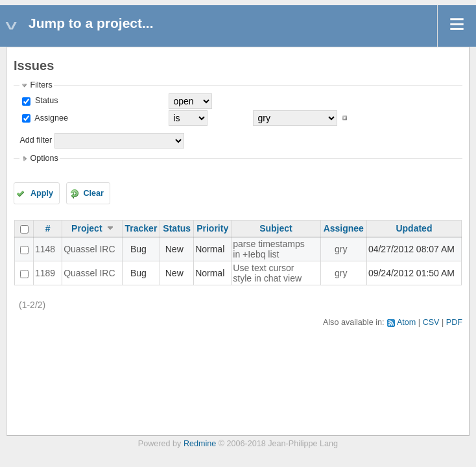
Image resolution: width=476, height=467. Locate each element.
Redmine (200, 444)
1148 (45, 249)
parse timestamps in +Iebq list (268, 249)
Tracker (141, 228)
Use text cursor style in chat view (267, 273)
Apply (42, 193)
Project (87, 228)
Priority (212, 228)
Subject (276, 228)
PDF (454, 322)
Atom (406, 322)
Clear (93, 193)
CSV (431, 322)
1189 (45, 273)
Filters (41, 85)
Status (45, 101)
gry (341, 249)
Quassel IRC (89, 249)
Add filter (36, 140)
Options (44, 158)
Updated (414, 228)
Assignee (50, 118)
